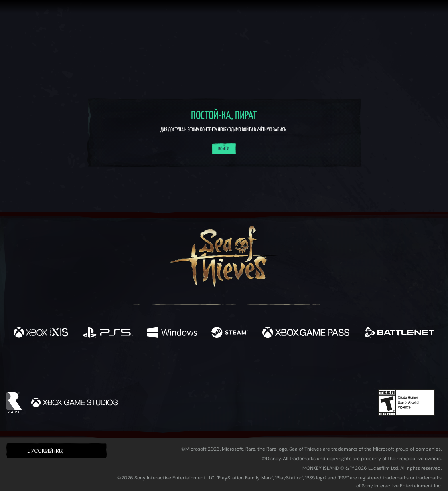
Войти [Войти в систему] (224, 149)
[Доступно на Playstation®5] (108, 333)
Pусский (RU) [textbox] (46, 451)
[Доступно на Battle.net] (399, 333)
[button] (57, 451)
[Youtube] (222, 366)
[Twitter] (164, 366)
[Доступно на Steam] (230, 333)
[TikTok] (279, 367)
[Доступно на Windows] (172, 333)
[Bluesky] (301, 368)
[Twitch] (188, 367)
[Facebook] (144, 366)
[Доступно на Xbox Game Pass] (306, 333)
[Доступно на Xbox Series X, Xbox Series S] (41, 333)
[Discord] (256, 368)
